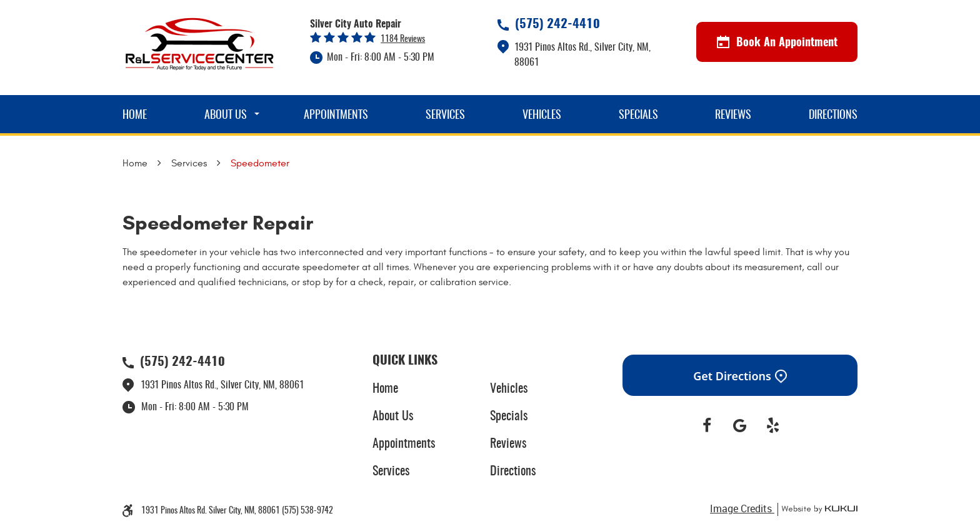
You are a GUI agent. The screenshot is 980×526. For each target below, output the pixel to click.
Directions (833, 116)
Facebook (707, 426)
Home (135, 116)
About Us (226, 116)
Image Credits (742, 508)
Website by (817, 509)
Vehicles (542, 116)
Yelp (773, 426)
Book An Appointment (777, 43)
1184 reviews (403, 39)
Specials (638, 116)
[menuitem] (135, 114)
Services (445, 116)
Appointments (336, 116)
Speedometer (260, 163)
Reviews (733, 116)
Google (740, 426)
